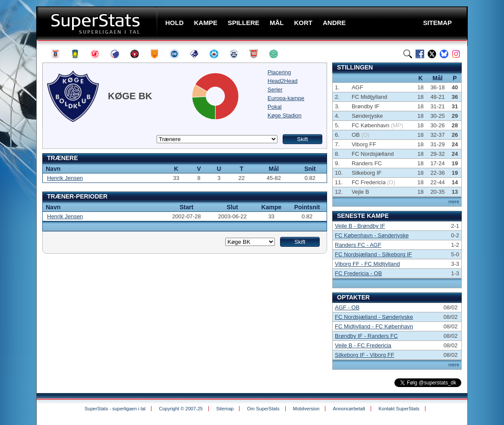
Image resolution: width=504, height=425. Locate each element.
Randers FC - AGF (358, 245)
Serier (275, 90)
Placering (279, 72)
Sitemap (225, 409)
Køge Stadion (285, 115)
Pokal (275, 107)
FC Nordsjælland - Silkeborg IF (373, 254)
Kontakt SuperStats (399, 409)
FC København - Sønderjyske (372, 235)
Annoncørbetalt (349, 409)
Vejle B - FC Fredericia (363, 345)
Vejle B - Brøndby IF (360, 226)
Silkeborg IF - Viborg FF (365, 355)
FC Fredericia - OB (358, 273)
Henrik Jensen (65, 178)
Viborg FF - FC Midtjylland (367, 264)
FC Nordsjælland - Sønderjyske (374, 317)
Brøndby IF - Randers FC (366, 336)
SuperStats (98, 23)
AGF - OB (347, 307)
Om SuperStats (263, 409)
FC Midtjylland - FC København (374, 326)
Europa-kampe (286, 98)
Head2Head (282, 81)
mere (454, 201)
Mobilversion (306, 409)
